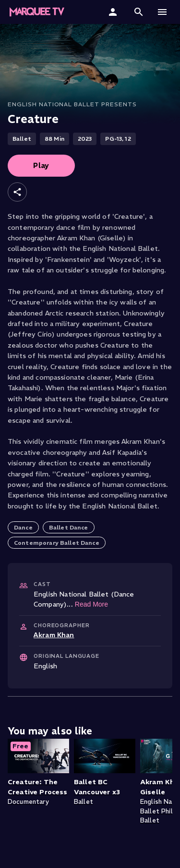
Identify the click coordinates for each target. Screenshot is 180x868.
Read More (91, 604)
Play (41, 165)
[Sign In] (114, 12)
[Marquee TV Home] (37, 12)
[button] (139, 12)
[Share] (17, 192)
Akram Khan (54, 635)
